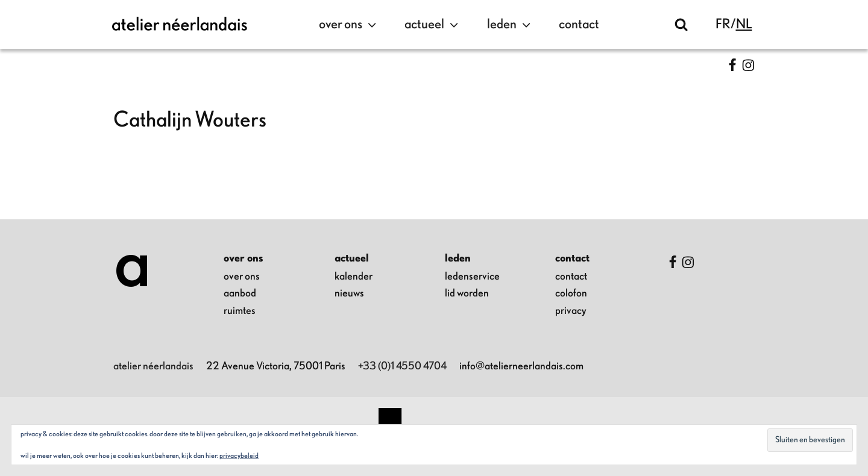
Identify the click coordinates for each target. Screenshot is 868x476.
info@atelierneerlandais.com (521, 366)
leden (510, 25)
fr (723, 24)
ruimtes (240, 311)
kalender (354, 277)
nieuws (349, 293)
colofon (571, 293)
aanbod (240, 293)
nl (744, 24)
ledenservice (472, 277)
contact (579, 24)
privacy (571, 311)
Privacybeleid (239, 456)
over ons (349, 25)
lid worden (467, 293)
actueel (433, 25)
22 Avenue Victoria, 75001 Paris (276, 366)
